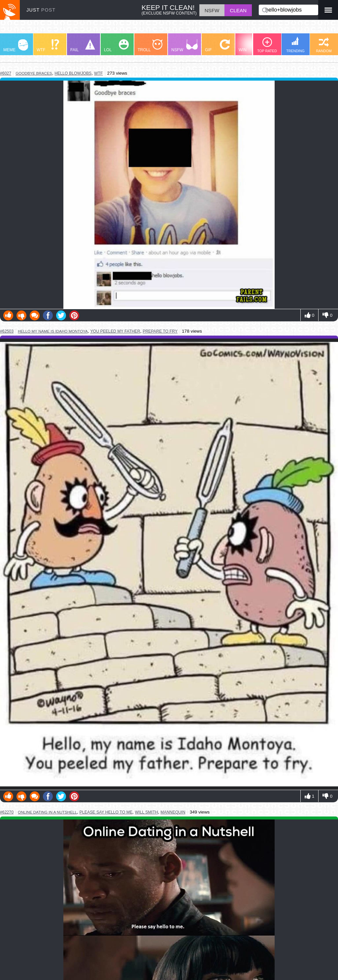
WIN (251, 46)
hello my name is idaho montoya (53, 331)
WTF (48, 46)
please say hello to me (106, 812)
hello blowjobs (73, 73)
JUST (41, 10)
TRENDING (295, 45)
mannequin (173, 812)
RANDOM (324, 45)
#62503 (7, 331)
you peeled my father (115, 331)
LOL (116, 46)
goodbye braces (34, 73)
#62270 (7, 812)
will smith (147, 812)
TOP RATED (267, 45)
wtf (99, 73)
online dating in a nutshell (47, 812)
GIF (217, 46)
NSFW (185, 46)
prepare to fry (160, 331)
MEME (16, 46)
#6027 (6, 73)
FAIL (83, 46)
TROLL (150, 46)
